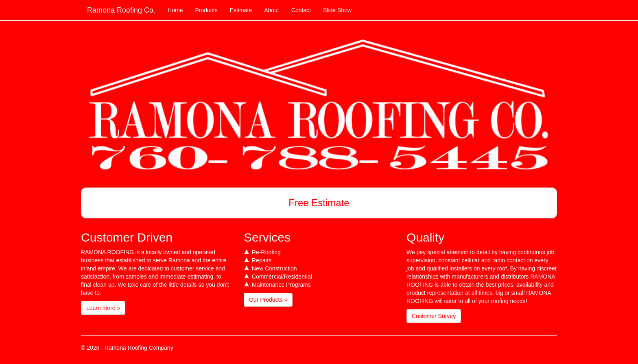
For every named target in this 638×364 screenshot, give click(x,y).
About (272, 10)
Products (206, 10)
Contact (301, 10)
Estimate (241, 10)
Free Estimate (319, 203)
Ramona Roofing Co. (121, 10)
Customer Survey (434, 316)
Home (175, 10)
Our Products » (268, 300)
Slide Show (337, 10)
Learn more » (103, 308)
